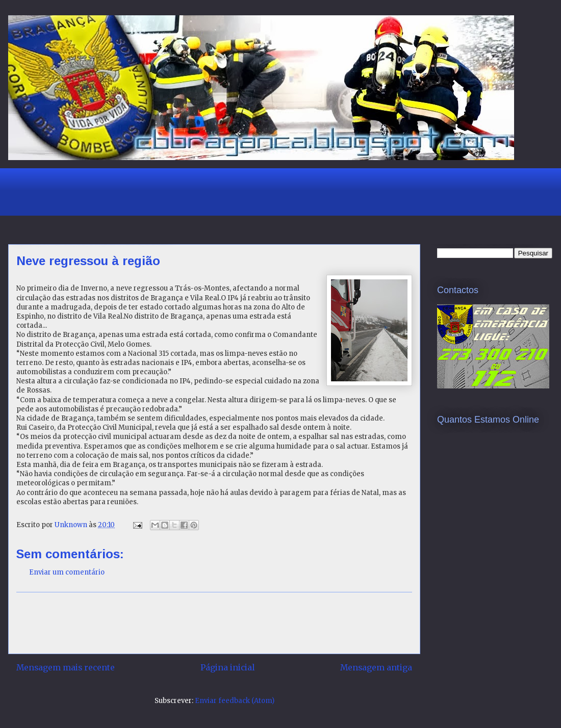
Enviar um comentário (67, 572)
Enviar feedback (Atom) (235, 701)
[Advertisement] (201, 191)
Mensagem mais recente (66, 668)
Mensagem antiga (376, 668)
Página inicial (227, 668)
